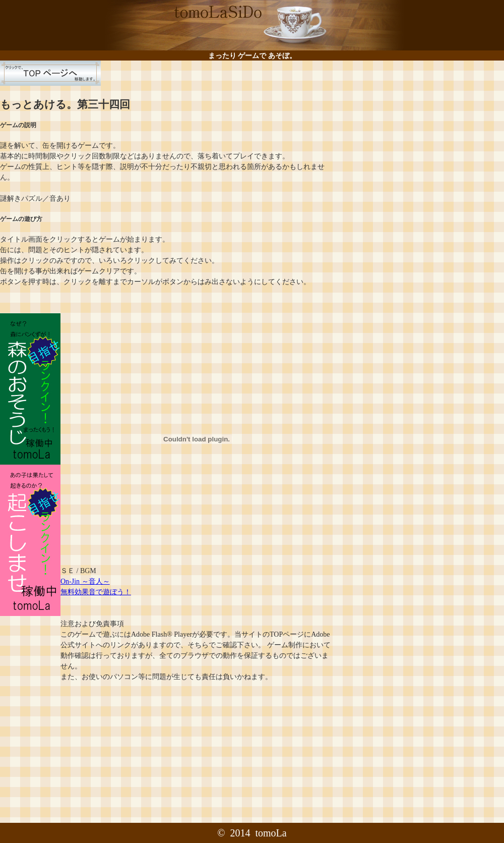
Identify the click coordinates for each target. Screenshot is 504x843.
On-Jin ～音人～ (85, 581)
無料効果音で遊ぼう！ (96, 592)
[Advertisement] (417, 131)
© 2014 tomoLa (252, 833)
